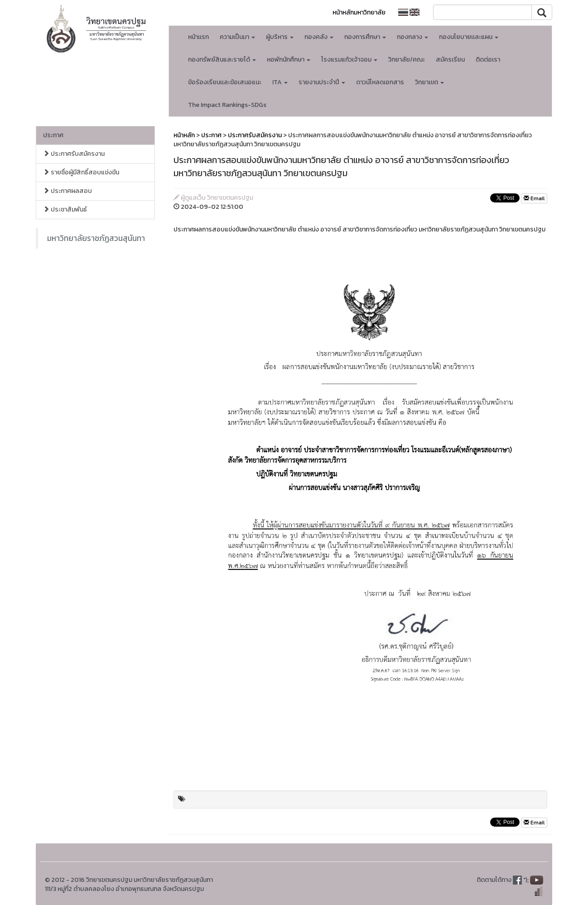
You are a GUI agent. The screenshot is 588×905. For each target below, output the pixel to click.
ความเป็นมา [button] (237, 37)
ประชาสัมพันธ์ (65, 209)
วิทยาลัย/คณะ (407, 60)
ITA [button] (280, 82)
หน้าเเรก (198, 37)
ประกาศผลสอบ (67, 191)
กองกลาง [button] (412, 37)
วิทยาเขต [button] (429, 82)
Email (534, 198)
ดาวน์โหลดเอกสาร (380, 82)
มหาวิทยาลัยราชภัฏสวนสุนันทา (96, 238)
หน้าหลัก (184, 135)
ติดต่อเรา (488, 60)
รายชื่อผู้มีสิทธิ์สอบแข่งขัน (81, 172)
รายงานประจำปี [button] (322, 82)
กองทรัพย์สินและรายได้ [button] (222, 60)
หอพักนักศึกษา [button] (289, 60)
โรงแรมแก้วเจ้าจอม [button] (349, 60)
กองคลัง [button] (319, 37)
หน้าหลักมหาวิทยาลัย (359, 12)
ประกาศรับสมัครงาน (74, 154)
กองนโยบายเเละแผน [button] (469, 37)
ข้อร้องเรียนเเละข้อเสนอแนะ (225, 82)
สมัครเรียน (450, 60)
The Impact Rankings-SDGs (227, 105)
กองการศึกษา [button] (365, 37)
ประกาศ (53, 135)
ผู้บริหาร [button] (280, 37)
